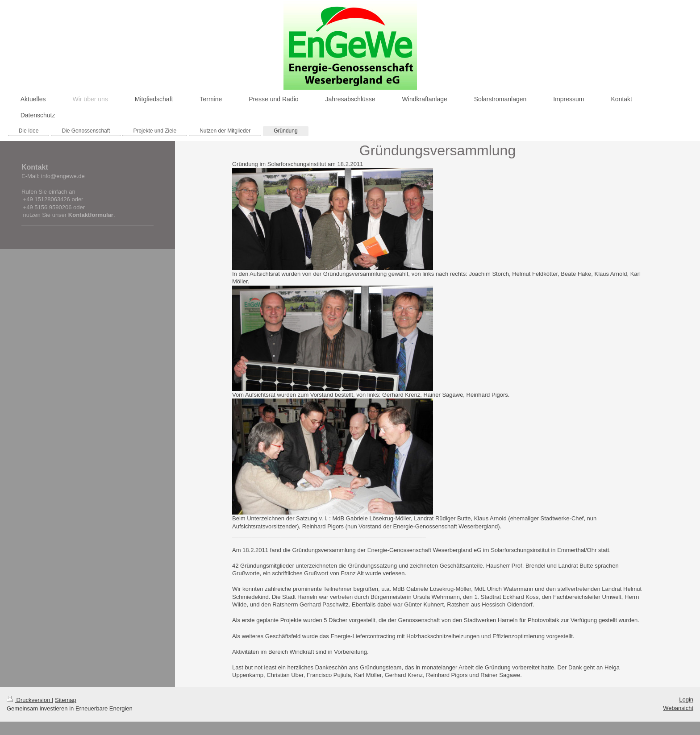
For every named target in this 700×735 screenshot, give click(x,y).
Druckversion (29, 700)
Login (686, 700)
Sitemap (66, 700)
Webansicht (678, 708)
